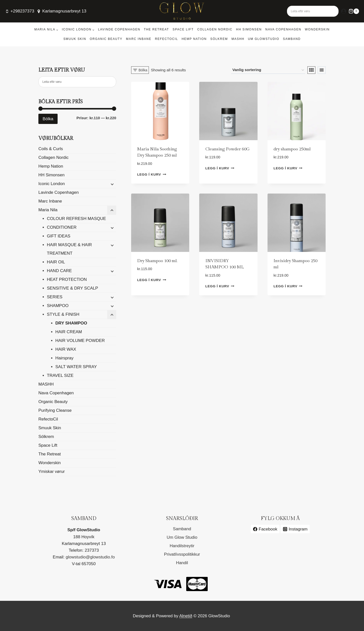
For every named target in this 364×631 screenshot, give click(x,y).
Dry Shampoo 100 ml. (157, 261)
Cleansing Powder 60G (227, 149)
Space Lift (183, 29)
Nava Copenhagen (283, 29)
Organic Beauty (106, 39)
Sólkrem (219, 39)
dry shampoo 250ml (292, 149)
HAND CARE (59, 271)
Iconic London (52, 184)
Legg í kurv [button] (152, 174)
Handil (182, 563)
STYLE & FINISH (63, 314)
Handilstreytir (182, 546)
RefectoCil (166, 39)
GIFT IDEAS (59, 236)
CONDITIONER (62, 227)
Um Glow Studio (182, 537)
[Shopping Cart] (354, 11)
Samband (292, 39)
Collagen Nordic (215, 29)
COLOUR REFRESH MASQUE (76, 219)
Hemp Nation (194, 39)
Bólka (48, 119)
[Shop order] (268, 70)
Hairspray (64, 358)
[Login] (344, 11)
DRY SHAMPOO (71, 323)
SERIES (55, 297)
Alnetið (186, 616)
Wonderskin (317, 29)
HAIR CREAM (69, 332)
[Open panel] (140, 70)
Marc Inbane (139, 39)
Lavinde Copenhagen (119, 29)
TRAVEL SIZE (60, 375)
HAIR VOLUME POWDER (80, 341)
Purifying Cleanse (55, 410)
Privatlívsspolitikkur (182, 554)
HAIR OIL (56, 262)
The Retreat (156, 29)
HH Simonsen (249, 29)
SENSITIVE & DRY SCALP (72, 288)
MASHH (238, 39)
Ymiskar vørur (52, 472)
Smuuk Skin (75, 39)
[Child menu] (112, 184)
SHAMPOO (58, 306)
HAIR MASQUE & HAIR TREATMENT (69, 249)
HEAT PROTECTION (67, 279)
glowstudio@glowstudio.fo (90, 557)
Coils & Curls (51, 149)
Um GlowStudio (264, 39)
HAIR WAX (66, 349)
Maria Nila (48, 210)
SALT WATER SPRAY (76, 367)
